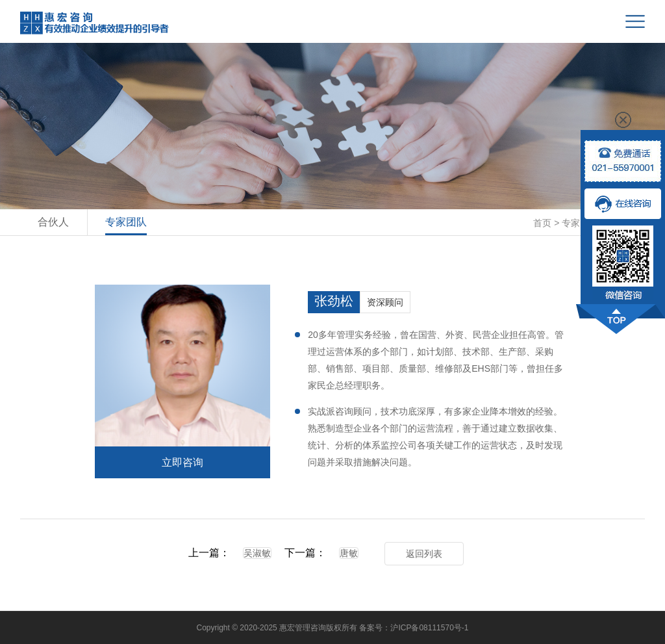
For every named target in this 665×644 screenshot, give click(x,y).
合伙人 (53, 222)
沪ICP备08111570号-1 (429, 628)
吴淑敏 (257, 553)
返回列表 (424, 554)
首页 (542, 223)
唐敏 (349, 553)
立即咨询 (182, 462)
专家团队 (126, 222)
